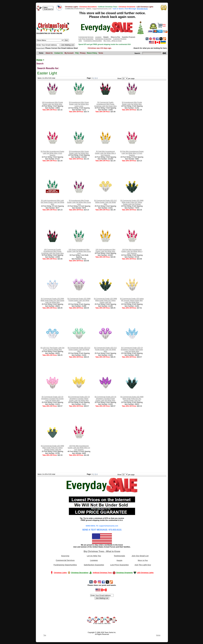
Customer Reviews (120, 39)
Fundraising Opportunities (93, 41)
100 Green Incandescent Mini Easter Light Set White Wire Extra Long (79, 251)
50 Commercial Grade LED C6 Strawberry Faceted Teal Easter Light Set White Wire (132, 350)
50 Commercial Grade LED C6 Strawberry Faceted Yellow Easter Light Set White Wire (79, 399)
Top (45, 635)
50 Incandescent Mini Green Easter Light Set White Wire (79, 152)
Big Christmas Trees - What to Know (102, 551)
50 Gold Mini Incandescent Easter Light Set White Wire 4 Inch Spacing (105, 153)
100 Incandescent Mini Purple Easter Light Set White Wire (52, 103)
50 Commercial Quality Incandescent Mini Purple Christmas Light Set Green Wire (105, 104)
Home (39, 60)
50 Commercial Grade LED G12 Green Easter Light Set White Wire (79, 350)
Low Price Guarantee (86, 39)
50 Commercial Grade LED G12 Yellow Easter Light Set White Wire (105, 202)
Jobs (80, 41)
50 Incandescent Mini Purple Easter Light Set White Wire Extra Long (79, 202)
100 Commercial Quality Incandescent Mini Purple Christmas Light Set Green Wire (52, 251)
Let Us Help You (94, 556)
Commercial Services (86, 37)
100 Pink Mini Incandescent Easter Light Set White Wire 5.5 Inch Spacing (79, 448)
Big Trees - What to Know (113, 41)
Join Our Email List (140, 556)
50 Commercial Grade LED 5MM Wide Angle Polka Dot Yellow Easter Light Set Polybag (132, 202)
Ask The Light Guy (143, 565)
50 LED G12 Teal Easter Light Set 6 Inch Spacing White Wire (52, 349)
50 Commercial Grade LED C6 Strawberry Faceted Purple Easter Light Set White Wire (105, 399)
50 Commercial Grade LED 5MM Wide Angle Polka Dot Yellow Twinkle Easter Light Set (52, 448)
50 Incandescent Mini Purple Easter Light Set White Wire (132, 103)
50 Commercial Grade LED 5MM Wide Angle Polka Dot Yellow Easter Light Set (105, 301)
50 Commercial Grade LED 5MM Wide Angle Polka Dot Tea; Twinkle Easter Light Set (132, 399)
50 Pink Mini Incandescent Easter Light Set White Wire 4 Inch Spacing (52, 153)
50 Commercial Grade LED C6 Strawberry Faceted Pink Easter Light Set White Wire (52, 399)
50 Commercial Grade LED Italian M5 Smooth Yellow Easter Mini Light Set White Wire (132, 301)
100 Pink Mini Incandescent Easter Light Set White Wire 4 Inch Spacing (132, 251)
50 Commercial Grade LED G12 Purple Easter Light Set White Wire (105, 350)
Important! (41, 48)
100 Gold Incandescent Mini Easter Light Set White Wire (105, 251)
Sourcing (65, 556)
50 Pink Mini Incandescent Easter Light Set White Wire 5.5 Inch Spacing (132, 153)
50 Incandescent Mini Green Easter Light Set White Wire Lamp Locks (79, 104)
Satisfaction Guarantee (103, 39)
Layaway (98, 37)
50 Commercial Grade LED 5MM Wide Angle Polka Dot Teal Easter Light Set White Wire (52, 301)
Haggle (119, 560)
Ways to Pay (143, 560)
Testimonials (120, 556)
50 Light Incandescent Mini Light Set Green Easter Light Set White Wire (52, 202)
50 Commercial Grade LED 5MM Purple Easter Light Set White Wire (79, 301)
